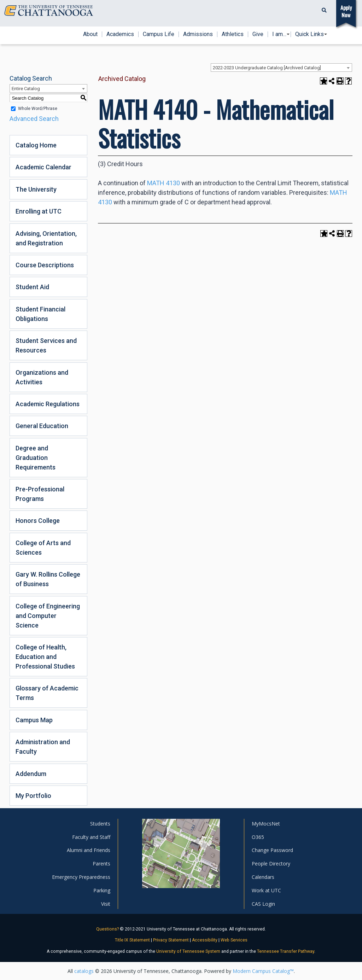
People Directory (271, 864)
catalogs (84, 971)
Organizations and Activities (42, 377)
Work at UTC (266, 890)
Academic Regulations (48, 404)
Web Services (234, 940)
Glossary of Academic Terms (47, 693)
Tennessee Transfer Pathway (286, 951)
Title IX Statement (132, 940)
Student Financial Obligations (40, 314)
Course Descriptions (45, 265)
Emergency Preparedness (81, 877)
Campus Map (34, 720)
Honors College (38, 521)
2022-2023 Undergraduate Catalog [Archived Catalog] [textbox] (267, 68)
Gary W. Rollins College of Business (48, 579)
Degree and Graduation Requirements (36, 458)
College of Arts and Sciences (43, 548)
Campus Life (159, 34)
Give (258, 34)
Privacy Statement (171, 940)
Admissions (198, 34)
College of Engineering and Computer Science (48, 616)
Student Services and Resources (46, 345)
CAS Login (263, 904)
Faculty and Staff (91, 837)
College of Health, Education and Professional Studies (45, 657)
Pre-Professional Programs (40, 494)
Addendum (31, 774)
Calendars (263, 877)
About (90, 34)
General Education (42, 426)
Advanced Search (34, 119)
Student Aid (32, 287)
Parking (102, 890)
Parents (101, 864)
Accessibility (205, 940)
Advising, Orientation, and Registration (46, 238)
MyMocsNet (266, 824)
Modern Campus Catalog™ (263, 971)
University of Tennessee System (188, 951)
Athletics (233, 34)
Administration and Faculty (43, 747)
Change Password (272, 850)
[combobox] (281, 68)
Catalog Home (36, 145)
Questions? (107, 929)
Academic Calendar (43, 167)
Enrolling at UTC (39, 211)
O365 (258, 837)
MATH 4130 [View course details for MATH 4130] (164, 183)
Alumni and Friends (89, 850)
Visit (106, 904)
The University (36, 189)
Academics (120, 34)
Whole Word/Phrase (38, 109)
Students (100, 824)
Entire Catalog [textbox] (26, 89)
